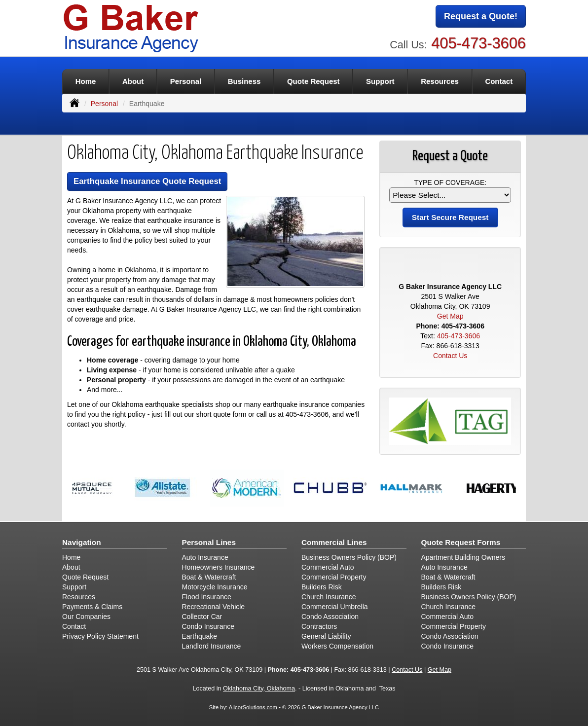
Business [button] (244, 81)
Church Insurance (329, 597)
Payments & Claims (92, 607)
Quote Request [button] (313, 81)
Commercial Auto (328, 567)
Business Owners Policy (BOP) (349, 557)
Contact (499, 81)
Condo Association (330, 617)
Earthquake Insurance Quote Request (147, 181)
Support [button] (380, 81)
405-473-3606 (478, 43)
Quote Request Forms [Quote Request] (461, 542)
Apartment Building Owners (463, 557)
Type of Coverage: (450, 182)
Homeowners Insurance (219, 567)
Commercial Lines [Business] (334, 542)
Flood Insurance (207, 597)
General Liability (326, 636)
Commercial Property (334, 577)
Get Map (450, 316)
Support (74, 587)
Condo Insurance (208, 626)
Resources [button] (440, 81)
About (133, 81)
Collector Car (202, 617)
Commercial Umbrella (335, 607)
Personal (104, 104)
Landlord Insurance (212, 646)
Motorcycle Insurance (215, 587)
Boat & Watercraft (209, 577)
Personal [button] (186, 81)
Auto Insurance (205, 557)
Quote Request (85, 577)
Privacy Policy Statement (100, 636)
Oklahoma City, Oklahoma (259, 689)
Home (86, 81)
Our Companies (86, 617)
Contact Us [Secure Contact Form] (450, 356)
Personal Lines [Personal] (209, 542)
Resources (79, 597)
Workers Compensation (337, 646)
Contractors (319, 626)
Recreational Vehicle (214, 607)
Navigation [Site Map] (82, 542)
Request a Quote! (481, 16)
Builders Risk (322, 587)
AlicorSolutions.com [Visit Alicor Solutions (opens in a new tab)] (253, 707)
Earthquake (200, 636)
